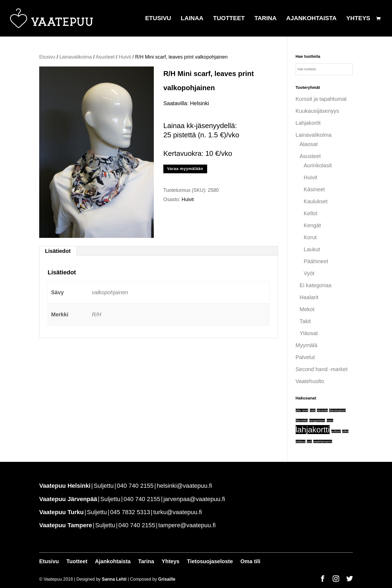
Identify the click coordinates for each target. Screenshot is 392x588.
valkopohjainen (110, 292)
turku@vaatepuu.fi (178, 512)
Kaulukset (316, 201)
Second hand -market (322, 369)
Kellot (311, 213)
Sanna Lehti (114, 579)
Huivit (125, 57)
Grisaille (167, 579)
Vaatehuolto (310, 381)
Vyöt (309, 273)
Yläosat (309, 333)
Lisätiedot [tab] (58, 251)
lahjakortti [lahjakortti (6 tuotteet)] (313, 430)
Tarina (265, 19)
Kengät (312, 225)
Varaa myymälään (185, 169)
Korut (310, 237)
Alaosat (309, 144)
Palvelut (305, 357)
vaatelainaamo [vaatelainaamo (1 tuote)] (323, 441)
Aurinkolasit (318, 165)
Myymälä (307, 345)
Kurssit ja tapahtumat (321, 99)
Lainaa (192, 19)
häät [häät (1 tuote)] (313, 410)
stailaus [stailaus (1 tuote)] (301, 441)
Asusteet (105, 57)
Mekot (307, 309)
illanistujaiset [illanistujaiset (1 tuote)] (337, 410)
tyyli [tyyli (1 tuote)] (309, 441)
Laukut (312, 249)
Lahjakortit (308, 123)
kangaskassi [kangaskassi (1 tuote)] (317, 420)
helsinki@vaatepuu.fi (184, 486)
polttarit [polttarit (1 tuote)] (336, 431)
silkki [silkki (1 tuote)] (345, 431)
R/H (96, 314)
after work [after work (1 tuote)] (302, 410)
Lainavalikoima (76, 57)
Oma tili (250, 561)
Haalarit (309, 297)
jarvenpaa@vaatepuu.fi (194, 499)
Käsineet (314, 189)
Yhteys (358, 19)
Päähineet (316, 261)
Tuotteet (229, 19)
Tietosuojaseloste (210, 561)
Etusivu (158, 19)
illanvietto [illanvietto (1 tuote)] (302, 420)
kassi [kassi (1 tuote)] (330, 420)
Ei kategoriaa (316, 285)
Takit (305, 321)
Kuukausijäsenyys (317, 111)
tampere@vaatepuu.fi (187, 525)
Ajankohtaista (311, 19)
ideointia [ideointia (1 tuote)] (322, 410)
